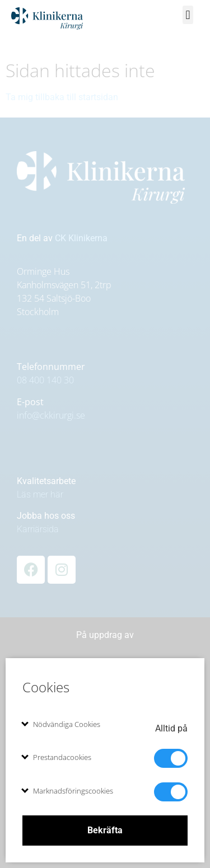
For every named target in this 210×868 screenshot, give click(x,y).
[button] (188, 15)
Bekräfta (105, 830)
